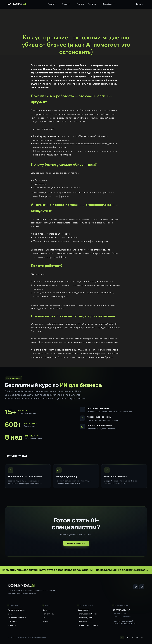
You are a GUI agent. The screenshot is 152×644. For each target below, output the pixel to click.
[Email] (142, 587)
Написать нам (49, 614)
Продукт (53, 4)
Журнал (46, 622)
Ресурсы (93, 4)
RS (137, 637)
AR (142, 637)
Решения (67, 4)
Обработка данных (86, 618)
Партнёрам (109, 4)
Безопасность (84, 610)
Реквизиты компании (16, 610)
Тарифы (80, 4)
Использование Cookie (87, 614)
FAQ (45, 618)
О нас (10, 614)
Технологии (82, 622)
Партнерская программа (88, 625)
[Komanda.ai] (17, 4)
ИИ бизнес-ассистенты (18, 618)
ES (132, 637)
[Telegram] (135, 587)
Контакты (12, 625)
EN (127, 637)
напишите (128, 624)
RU (122, 637)
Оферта (46, 610)
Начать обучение (76, 545)
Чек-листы (12, 622)
